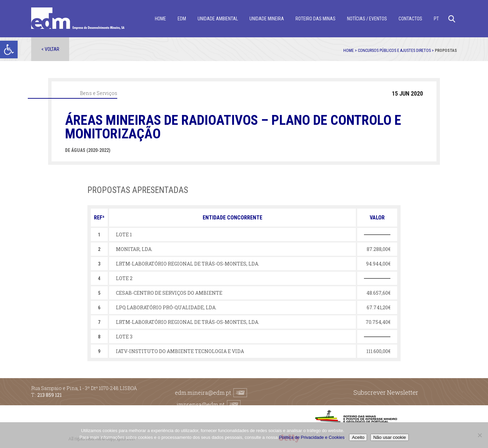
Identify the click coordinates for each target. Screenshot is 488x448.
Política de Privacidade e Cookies (312, 437)
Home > (351, 51)
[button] (9, 50)
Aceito (358, 437)
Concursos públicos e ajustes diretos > (396, 51)
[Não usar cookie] (480, 435)
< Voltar (50, 49)
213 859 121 (49, 395)
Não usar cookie (389, 437)
